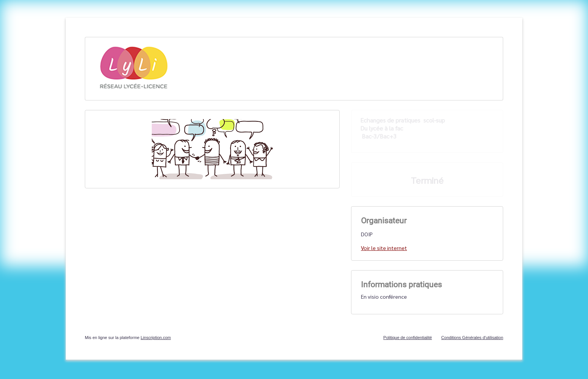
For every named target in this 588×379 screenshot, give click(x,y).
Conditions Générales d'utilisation (472, 338)
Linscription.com (156, 338)
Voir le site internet (384, 248)
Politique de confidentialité (408, 338)
